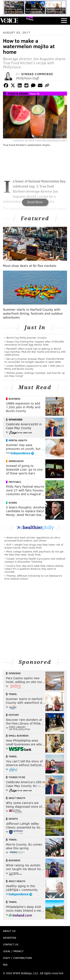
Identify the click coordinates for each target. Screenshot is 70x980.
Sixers (13, 503)
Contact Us (11, 944)
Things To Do (17, 777)
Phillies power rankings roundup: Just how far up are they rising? (35, 374)
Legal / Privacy (13, 951)
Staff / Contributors (17, 958)
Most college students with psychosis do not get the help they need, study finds (34, 553)
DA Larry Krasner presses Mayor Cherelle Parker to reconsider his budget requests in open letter (34, 360)
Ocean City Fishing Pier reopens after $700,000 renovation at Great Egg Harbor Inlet (34, 343)
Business (14, 399)
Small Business (19, 736)
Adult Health (17, 798)
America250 (16, 461)
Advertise (10, 938)
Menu (64, 21)
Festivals (15, 482)
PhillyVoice (9, 21)
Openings (15, 673)
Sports (13, 819)
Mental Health (18, 440)
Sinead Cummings (37, 74)
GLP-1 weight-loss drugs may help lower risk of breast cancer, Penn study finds (34, 546)
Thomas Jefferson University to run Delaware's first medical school (33, 577)
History (14, 715)
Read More (35, 202)
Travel (13, 694)
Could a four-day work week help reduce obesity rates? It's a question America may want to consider (34, 569)
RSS (5, 965)
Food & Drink (18, 94)
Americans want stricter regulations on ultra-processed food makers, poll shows (33, 539)
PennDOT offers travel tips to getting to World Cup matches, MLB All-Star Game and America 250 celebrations (35, 352)
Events (30, 19)
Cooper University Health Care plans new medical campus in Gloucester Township (35, 560)
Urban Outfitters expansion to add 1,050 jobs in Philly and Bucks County (34, 367)
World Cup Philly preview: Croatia (26, 338)
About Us (9, 931)
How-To (35, 94)
